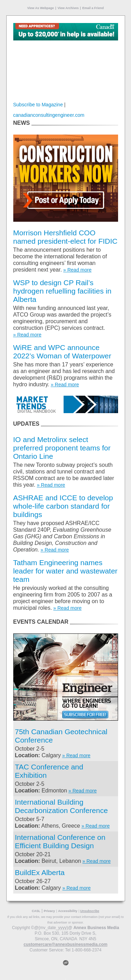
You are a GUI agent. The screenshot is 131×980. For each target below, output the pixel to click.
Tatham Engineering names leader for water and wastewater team (65, 571)
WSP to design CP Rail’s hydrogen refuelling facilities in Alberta (62, 291)
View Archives (68, 8)
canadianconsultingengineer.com (49, 115)
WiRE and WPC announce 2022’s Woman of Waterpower (62, 352)
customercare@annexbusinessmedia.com (66, 944)
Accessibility (68, 911)
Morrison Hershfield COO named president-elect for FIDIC (65, 237)
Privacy (49, 911)
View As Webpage (41, 8)
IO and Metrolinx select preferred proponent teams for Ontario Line (62, 448)
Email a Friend (93, 8)
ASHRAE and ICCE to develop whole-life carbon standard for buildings (63, 506)
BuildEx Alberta (40, 872)
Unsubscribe (90, 911)
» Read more (77, 270)
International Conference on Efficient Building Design (60, 841)
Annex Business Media (96, 928)
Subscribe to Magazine (38, 105)
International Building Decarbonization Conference (61, 806)
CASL (36, 911)
